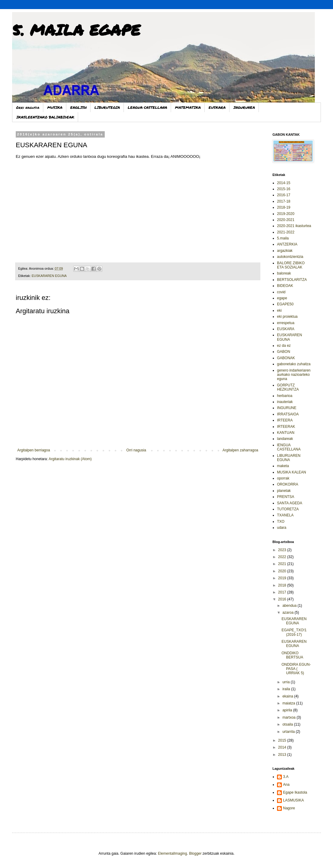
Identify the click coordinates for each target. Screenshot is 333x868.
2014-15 (284, 183)
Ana (286, 785)
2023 (283, 550)
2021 (283, 564)
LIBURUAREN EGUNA (289, 458)
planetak (284, 491)
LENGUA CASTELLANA (147, 107)
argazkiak (285, 251)
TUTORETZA (288, 509)
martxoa (290, 717)
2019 (283, 578)
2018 (283, 585)
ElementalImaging (173, 853)
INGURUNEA (244, 107)
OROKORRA (288, 484)
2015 (283, 740)
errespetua (286, 323)
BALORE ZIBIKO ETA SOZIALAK (291, 265)
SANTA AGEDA (290, 503)
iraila (287, 689)
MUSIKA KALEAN (292, 472)
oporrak (283, 478)
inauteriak (285, 402)
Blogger (195, 853)
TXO (281, 522)
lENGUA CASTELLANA (289, 447)
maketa (283, 466)
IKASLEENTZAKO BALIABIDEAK (45, 117)
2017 (283, 592)
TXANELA (285, 515)
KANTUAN (286, 433)
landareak (285, 439)
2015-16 (284, 189)
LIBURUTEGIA (107, 107)
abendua (290, 606)
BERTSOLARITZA (292, 280)
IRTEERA (285, 420)
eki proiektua (287, 317)
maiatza (289, 703)
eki (279, 310)
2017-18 (284, 201)
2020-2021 (286, 220)
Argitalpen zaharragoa (240, 450)
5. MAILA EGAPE (76, 30)
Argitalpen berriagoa (34, 450)
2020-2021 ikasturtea (294, 226)
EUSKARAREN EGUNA (49, 276)
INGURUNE (287, 408)
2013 (283, 755)
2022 (283, 557)
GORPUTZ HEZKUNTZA (288, 387)
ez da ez (284, 346)
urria (287, 682)
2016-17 (284, 195)
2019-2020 (286, 214)
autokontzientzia (290, 257)
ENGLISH (78, 107)
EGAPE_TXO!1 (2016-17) (294, 632)
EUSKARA (217, 107)
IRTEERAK (286, 427)
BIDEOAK (285, 286)
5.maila (283, 238)
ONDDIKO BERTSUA (292, 655)
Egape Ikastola (295, 792)
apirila (288, 710)
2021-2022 (286, 232)
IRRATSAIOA (288, 414)
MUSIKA (55, 107)
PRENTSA (286, 497)
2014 (283, 747)
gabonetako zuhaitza (294, 364)
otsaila (288, 724)
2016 (283, 599)
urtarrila (289, 732)
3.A (286, 777)
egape (282, 298)
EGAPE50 (285, 304)
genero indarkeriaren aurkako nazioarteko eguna (294, 375)
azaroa (288, 613)
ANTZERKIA (287, 244)
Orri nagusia (28, 107)
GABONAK (286, 358)
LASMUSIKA (293, 800)
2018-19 (284, 207)
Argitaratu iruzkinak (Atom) (70, 459)
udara (282, 528)
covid (281, 292)
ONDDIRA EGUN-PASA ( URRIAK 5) (296, 669)
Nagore (289, 808)
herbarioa (285, 396)
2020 (283, 571)
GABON (284, 352)
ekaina (288, 696)
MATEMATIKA (188, 107)
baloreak (284, 273)
